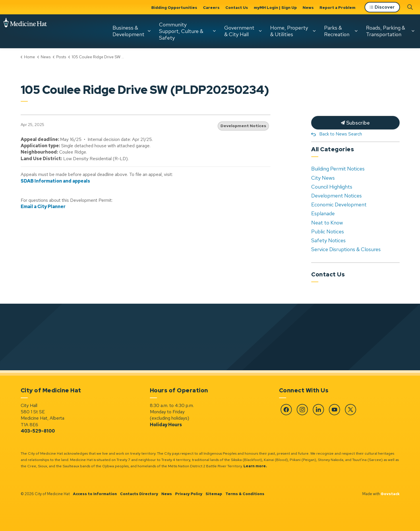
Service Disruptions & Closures (346, 249)
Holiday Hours (166, 425)
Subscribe (355, 123)
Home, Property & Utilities (289, 31)
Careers (211, 7)
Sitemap (214, 494)
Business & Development (128, 31)
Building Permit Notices (338, 169)
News (308, 7)
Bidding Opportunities (174, 7)
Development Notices (243, 126)
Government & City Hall (239, 31)
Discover (382, 7)
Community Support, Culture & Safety (181, 31)
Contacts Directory (139, 494)
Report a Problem (337, 7)
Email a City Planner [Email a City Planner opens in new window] (43, 207)
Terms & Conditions (245, 494)
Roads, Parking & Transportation (386, 31)
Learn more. (255, 466)
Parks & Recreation (337, 31)
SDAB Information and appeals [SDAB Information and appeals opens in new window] (55, 181)
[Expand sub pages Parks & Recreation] (356, 31)
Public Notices (328, 231)
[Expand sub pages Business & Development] (149, 31)
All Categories (333, 149)
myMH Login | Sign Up (275, 7)
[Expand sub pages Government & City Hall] (260, 31)
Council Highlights (332, 187)
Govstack (390, 494)
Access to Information (95, 494)
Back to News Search (341, 134)
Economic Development (339, 205)
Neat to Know (327, 223)
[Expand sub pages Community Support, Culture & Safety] (214, 31)
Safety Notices (328, 240)
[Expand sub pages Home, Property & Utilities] (314, 31)
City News (323, 178)
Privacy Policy (189, 494)
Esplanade (323, 213)
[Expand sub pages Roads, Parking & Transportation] (413, 31)
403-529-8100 (38, 431)
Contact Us (237, 7)
